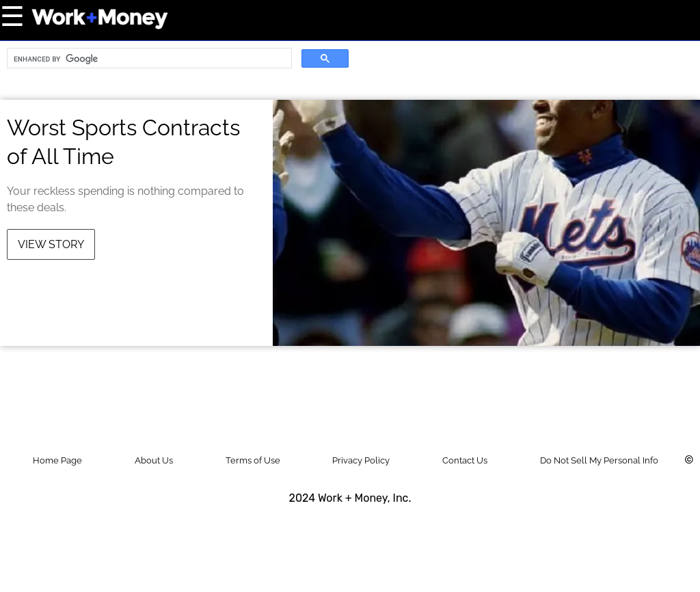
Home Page (57, 460)
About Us (154, 460)
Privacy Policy (361, 460)
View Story (51, 244)
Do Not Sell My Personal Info (599, 460)
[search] (148, 59)
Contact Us (465, 460)
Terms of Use (253, 460)
